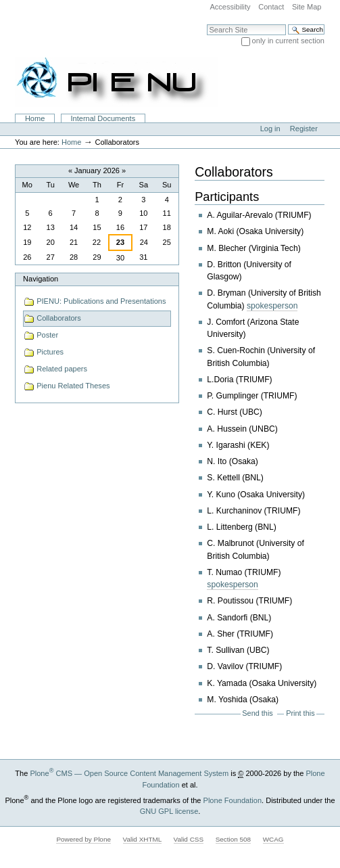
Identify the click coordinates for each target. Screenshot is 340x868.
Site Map (307, 7)
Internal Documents (103, 118)
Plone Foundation (233, 800)
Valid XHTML (142, 839)
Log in (270, 129)
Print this (300, 713)
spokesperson (272, 306)
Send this (257, 713)
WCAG (273, 839)
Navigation (41, 279)
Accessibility (230, 7)
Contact (271, 7)
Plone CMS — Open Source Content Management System (129, 773)
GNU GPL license (169, 811)
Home (35, 118)
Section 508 (233, 839)
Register (304, 129)
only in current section (288, 41)
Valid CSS (189, 839)
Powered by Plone (83, 839)
